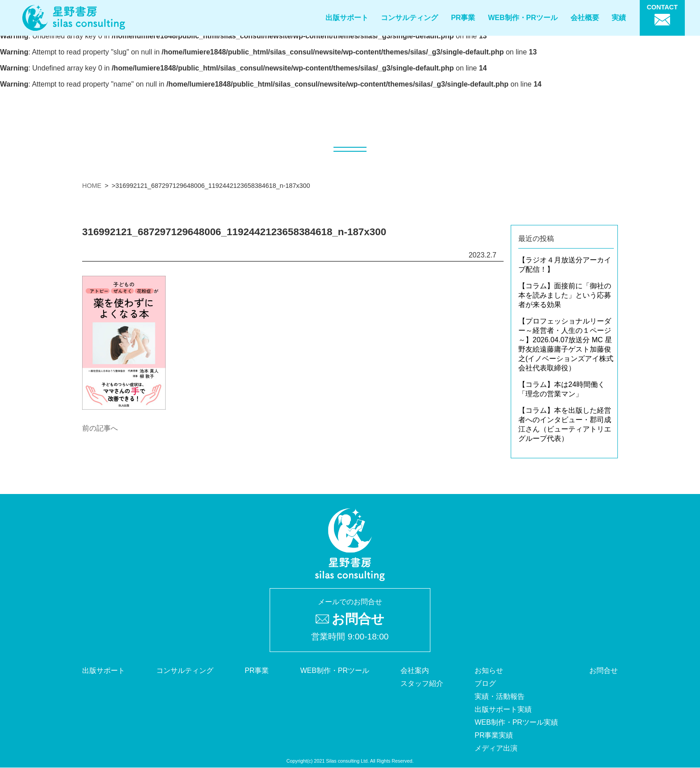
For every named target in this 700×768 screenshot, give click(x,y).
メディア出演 (496, 748)
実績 (619, 18)
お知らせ (489, 670)
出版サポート (347, 18)
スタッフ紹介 (422, 683)
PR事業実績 (494, 735)
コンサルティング (409, 18)
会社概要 (585, 18)
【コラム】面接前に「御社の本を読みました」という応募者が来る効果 (565, 295)
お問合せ (604, 670)
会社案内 (415, 670)
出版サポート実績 (503, 709)
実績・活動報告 (500, 696)
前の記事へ (100, 428)
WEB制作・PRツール (523, 18)
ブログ (485, 683)
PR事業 (463, 18)
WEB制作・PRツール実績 (516, 722)
